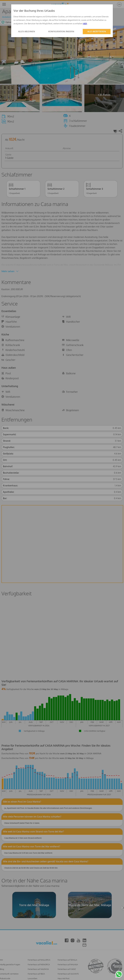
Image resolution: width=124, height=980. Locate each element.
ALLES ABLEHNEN (27, 31)
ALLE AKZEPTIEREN (97, 31)
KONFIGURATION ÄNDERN (61, 31)
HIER (85, 24)
